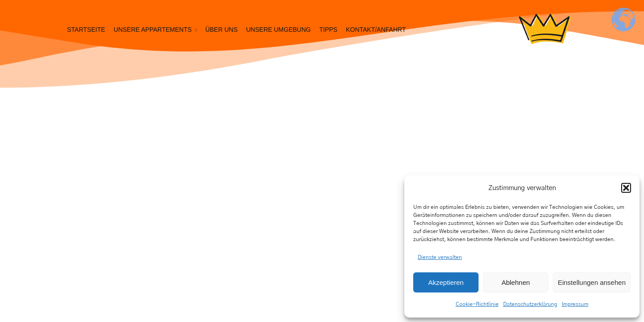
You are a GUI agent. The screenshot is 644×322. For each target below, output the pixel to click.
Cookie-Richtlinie (477, 304)
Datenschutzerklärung (530, 304)
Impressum (575, 304)
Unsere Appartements (153, 30)
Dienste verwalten (440, 257)
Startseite (86, 30)
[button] (626, 188)
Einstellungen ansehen (592, 282)
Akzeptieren (446, 282)
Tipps (328, 30)
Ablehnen (515, 282)
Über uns (221, 30)
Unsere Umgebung (278, 30)
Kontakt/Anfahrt (376, 30)
